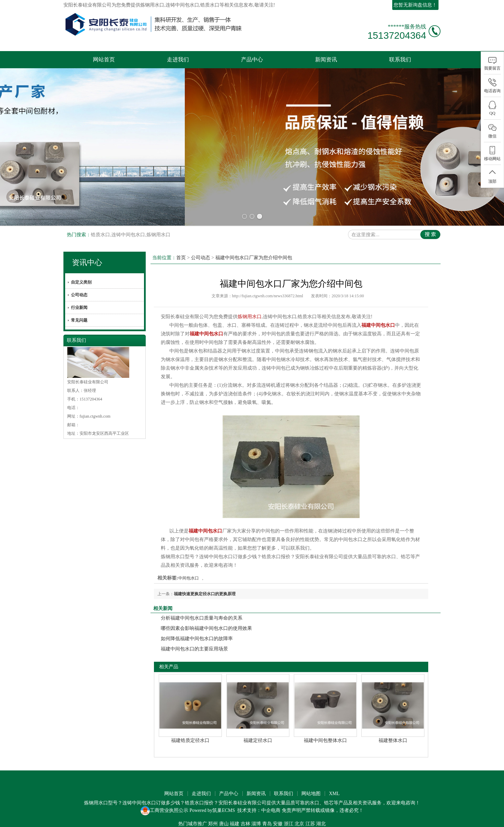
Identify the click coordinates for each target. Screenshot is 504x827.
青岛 (267, 824)
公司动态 (79, 295)
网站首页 (104, 59)
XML (334, 794)
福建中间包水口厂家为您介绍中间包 (254, 258)
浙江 (289, 824)
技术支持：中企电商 (259, 810)
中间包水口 (189, 578)
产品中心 (252, 59)
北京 (299, 824)
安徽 (278, 824)
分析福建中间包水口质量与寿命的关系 (202, 618)
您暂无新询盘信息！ (415, 5)
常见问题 (79, 320)
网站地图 (311, 794)
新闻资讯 (326, 59)
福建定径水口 (258, 740)
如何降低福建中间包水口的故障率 (197, 639)
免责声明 (291, 810)
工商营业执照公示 (164, 810)
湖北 (321, 824)
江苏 (310, 824)
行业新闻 (79, 308)
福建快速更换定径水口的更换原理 (205, 594)
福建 (235, 824)
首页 (181, 258)
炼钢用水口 (152, 5)
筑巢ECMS (224, 810)
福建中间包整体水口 (325, 740)
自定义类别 (81, 282)
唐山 (224, 824)
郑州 (213, 824)
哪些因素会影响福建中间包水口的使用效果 (206, 628)
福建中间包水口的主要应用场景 (194, 649)
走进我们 (178, 59)
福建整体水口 (393, 740)
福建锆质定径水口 (190, 740)
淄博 (256, 824)
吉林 (245, 824)
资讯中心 (87, 262)
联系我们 (400, 59)
